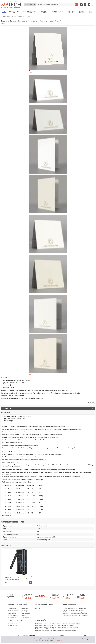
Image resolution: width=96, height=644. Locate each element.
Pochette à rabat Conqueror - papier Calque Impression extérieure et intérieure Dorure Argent (58, 624)
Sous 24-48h (14, 598)
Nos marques (25, 610)
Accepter (60, 640)
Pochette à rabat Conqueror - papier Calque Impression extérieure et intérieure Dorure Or (57, 627)
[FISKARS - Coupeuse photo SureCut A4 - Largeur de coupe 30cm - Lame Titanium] (18, 562)
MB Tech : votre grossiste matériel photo (73, 610)
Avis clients (24, 615)
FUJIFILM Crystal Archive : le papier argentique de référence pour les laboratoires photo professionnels (76, 612)
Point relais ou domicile (28, 598)
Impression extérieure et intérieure (47, 537)
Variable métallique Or (43, 540)
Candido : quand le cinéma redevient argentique (75, 608)
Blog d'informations (26, 614)
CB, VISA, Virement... (83, 598)
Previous (31, 72)
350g (38, 532)
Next (30, 374)
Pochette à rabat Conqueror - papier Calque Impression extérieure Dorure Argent (55, 626)
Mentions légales (12, 614)
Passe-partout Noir (12, 624)
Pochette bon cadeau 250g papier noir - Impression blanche (50, 629)
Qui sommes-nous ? (12, 608)
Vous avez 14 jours (56, 598)
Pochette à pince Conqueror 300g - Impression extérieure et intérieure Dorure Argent (56, 631)
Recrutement (25, 608)
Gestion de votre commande (13, 610)
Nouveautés (24, 612)
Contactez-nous (12, 612)
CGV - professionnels (13, 615)
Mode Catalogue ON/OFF (27, 617)
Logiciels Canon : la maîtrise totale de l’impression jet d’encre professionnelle (76, 615)
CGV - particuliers (12, 617)
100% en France (68, 598)
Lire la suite (90, 402)
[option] (18, 567)
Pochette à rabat (42, 526)
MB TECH (40, 529)
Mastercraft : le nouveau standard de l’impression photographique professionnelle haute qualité (76, 614)
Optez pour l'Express (42, 597)
